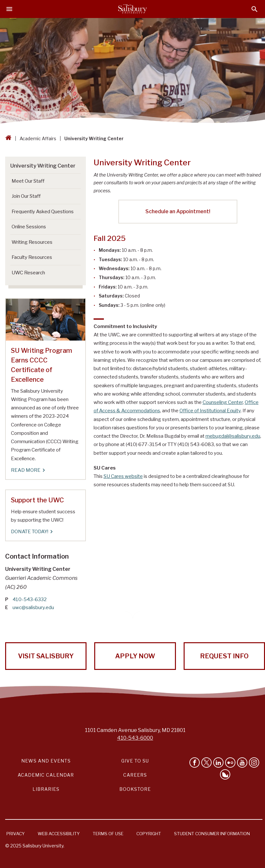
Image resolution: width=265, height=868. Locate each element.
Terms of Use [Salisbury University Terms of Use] (108, 834)
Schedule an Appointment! (178, 211)
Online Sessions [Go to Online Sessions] (29, 227)
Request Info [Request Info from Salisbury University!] (224, 656)
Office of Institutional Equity (210, 411)
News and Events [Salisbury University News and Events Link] (46, 761)
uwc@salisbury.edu (33, 608)
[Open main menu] (9, 9)
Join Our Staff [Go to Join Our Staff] (26, 196)
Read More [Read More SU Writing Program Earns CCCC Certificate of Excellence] (28, 470)
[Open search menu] (255, 9)
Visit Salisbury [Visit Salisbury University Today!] (46, 656)
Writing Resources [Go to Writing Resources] (32, 242)
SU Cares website (123, 476)
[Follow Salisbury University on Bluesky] (225, 774)
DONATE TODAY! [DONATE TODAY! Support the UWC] (32, 532)
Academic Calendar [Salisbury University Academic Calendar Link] (46, 775)
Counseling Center (223, 402)
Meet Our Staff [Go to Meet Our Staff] (28, 181)
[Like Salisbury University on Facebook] (195, 763)
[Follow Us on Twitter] (206, 763)
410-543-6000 (135, 738)
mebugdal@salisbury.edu (233, 436)
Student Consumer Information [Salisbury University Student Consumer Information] (212, 834)
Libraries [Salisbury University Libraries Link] (46, 789)
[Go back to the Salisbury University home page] (8, 138)
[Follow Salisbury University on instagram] (254, 763)
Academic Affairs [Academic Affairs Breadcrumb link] (38, 138)
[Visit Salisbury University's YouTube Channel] (242, 763)
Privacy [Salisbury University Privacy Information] (16, 834)
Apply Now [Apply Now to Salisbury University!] (135, 656)
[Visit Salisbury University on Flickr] (230, 763)
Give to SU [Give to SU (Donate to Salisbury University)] (135, 761)
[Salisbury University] (132, 9)
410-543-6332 (30, 599)
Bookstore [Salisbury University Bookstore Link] (135, 789)
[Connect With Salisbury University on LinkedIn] (218, 763)
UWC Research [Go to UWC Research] (28, 273)
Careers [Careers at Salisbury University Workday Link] (135, 775)
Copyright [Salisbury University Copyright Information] (149, 834)
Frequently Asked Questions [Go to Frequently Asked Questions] (43, 212)
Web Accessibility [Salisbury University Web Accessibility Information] (59, 834)
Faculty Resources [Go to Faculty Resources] (32, 257)
